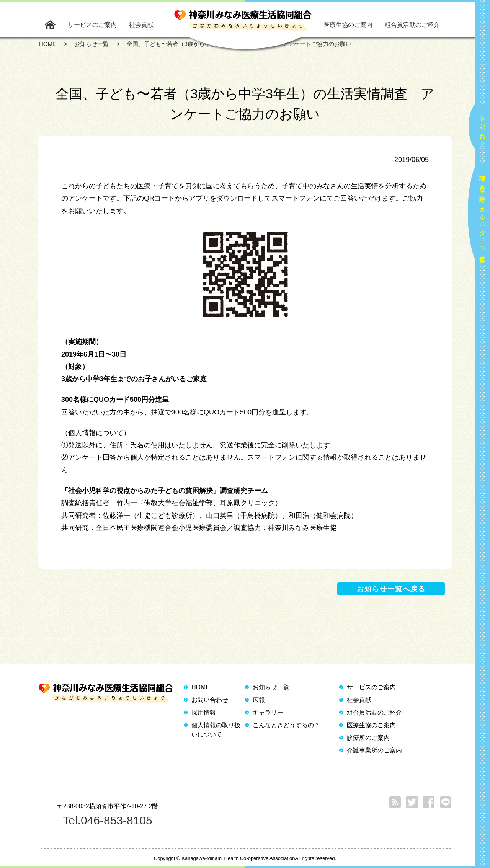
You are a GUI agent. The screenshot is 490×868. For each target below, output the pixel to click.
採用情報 (204, 712)
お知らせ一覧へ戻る (391, 589)
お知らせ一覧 (271, 687)
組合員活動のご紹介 (412, 25)
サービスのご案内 (92, 25)
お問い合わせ (483, 128)
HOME (201, 687)
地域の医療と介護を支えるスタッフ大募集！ (483, 215)
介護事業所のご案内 (374, 750)
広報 (259, 700)
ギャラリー (268, 712)
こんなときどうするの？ (286, 725)
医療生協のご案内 (348, 25)
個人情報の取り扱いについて (216, 730)
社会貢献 (141, 25)
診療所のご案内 (368, 738)
